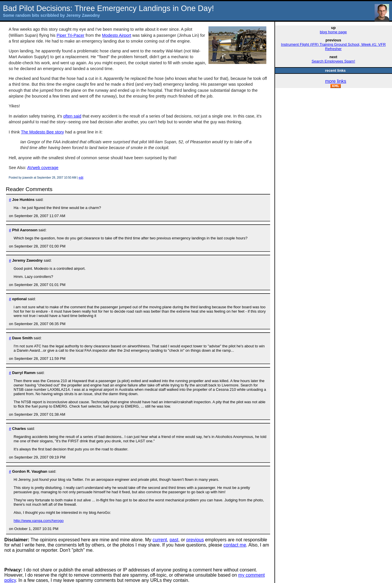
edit (81, 178)
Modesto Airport (117, 35)
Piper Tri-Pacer (71, 35)
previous (195, 540)
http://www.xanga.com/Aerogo (39, 521)
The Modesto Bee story (42, 132)
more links (336, 81)
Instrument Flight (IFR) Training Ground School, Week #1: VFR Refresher (334, 47)
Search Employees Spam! (333, 61)
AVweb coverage (43, 168)
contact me (235, 545)
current (160, 540)
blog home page (333, 32)
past (174, 540)
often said (72, 116)
